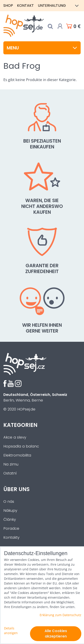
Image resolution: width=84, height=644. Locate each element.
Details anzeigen (11, 631)
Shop (8, 6)
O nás (9, 502)
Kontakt (25, 6)
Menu (42, 48)
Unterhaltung (52, 6)
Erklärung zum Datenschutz (60, 615)
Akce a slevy (15, 437)
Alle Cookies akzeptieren (56, 634)
